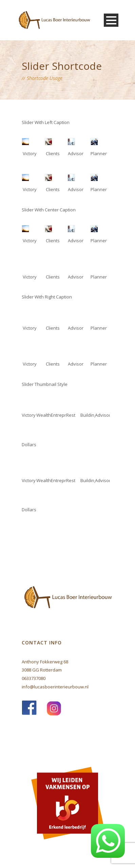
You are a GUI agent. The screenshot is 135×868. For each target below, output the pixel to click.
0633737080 (34, 678)
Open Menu (111, 20)
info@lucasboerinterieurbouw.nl (55, 687)
